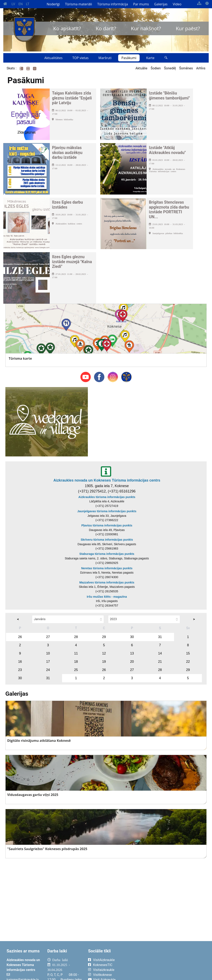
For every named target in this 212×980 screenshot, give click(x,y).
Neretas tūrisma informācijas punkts (107, 568)
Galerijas (161, 4)
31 (160, 637)
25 (76, 670)
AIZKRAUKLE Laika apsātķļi (167, 963)
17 (48, 662)
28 (76, 637)
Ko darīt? (106, 28)
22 (188, 662)
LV (13, 4)
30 (132, 637)
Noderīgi (53, 4)
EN (21, 4)
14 (160, 653)
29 (104, 637)
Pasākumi (129, 58)
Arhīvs (201, 68)
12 (104, 653)
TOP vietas (80, 58)
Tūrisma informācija (113, 4)
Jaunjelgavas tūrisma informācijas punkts (107, 511)
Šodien (156, 68)
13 (132, 653)
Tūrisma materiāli (79, 4)
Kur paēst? (188, 28)
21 (160, 662)
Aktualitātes (53, 58)
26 (20, 637)
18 (76, 662)
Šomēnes (186, 68)
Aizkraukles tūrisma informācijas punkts (107, 497)
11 (76, 653)
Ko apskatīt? (67, 28)
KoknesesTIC (103, 965)
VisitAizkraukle (104, 960)
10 (48, 653)
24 (48, 670)
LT (28, 4)
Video (177, 4)
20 (132, 662)
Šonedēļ (170, 68)
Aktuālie (141, 68)
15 (188, 653)
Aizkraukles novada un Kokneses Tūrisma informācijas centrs (107, 480)
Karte (150, 58)
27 (48, 637)
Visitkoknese (102, 975)
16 (20, 662)
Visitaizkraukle (104, 970)
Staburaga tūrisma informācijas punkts (107, 554)
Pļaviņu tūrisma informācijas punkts (107, 525)
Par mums (141, 4)
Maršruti (105, 58)
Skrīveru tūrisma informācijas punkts (107, 540)
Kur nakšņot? (146, 28)
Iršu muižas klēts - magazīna (107, 597)
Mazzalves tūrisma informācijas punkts (107, 582)
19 (104, 662)
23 (20, 670)
